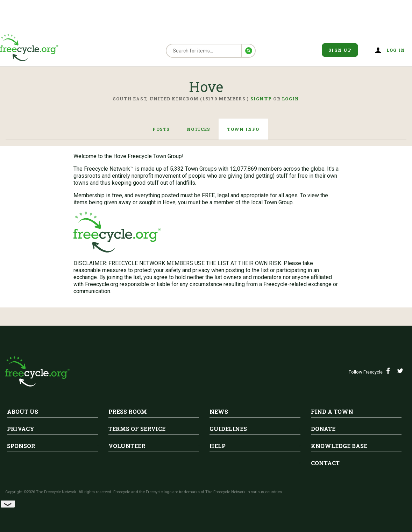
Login (290, 99)
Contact (325, 463)
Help (218, 446)
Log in (396, 50)
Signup (261, 99)
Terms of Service (137, 429)
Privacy (21, 429)
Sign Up (340, 50)
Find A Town (332, 412)
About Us (23, 412)
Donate (323, 429)
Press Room (128, 412)
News (219, 412)
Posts (161, 129)
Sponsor (21, 446)
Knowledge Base (339, 446)
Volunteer (127, 446)
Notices (199, 129)
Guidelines (228, 429)
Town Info (243, 129)
